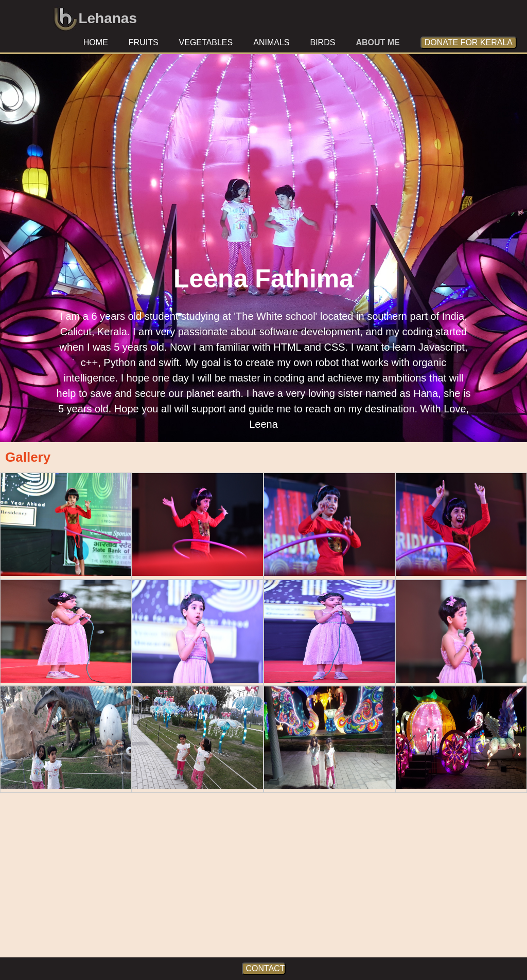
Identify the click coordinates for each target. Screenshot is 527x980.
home (96, 42)
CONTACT (266, 968)
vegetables (206, 42)
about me (377, 42)
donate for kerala (469, 42)
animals (271, 42)
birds (322, 42)
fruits (144, 42)
